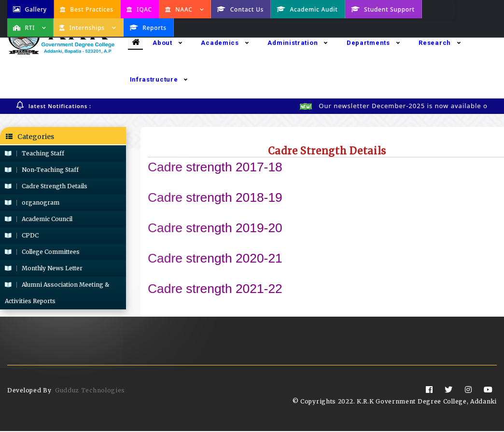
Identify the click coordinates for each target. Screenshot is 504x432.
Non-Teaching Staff (42, 170)
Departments (373, 43)
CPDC (22, 236)
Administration (298, 43)
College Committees (42, 252)
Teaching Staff (35, 154)
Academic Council (39, 219)
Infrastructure (159, 79)
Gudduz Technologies (90, 391)
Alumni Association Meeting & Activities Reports (57, 293)
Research (440, 43)
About (167, 43)
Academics (225, 43)
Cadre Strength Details (46, 187)
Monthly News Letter (44, 269)
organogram (32, 203)
